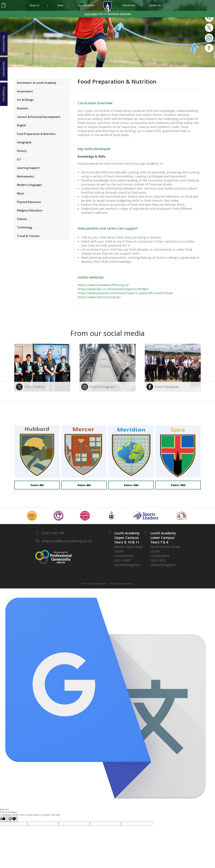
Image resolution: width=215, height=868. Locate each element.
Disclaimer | (103, 584)
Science (22, 219)
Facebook (209, 48)
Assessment (25, 91)
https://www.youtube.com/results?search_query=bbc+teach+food (125, 293)
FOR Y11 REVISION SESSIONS (108, 14)
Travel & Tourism (28, 236)
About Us (38, 6)
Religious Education (30, 210)
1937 (107, 7)
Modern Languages (29, 185)
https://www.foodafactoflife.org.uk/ (103, 285)
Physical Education (29, 202)
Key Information (86, 5)
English (21, 125)
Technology (25, 227)
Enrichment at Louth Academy (37, 83)
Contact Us (155, 5)
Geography (24, 142)
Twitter (209, 28)
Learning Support (28, 168)
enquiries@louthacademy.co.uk (67, 541)
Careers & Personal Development (39, 117)
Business (23, 108)
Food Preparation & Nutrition (36, 134)
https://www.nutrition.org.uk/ (99, 297)
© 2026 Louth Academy (121, 584)
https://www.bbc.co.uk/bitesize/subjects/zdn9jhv (113, 289)
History (22, 151)
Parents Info (132, 6)
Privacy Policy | (89, 584)
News (65, 6)
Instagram (209, 38)
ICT (19, 159)
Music (21, 193)
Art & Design (25, 100)
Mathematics (26, 176)
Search (209, 18)
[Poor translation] (12, 819)
